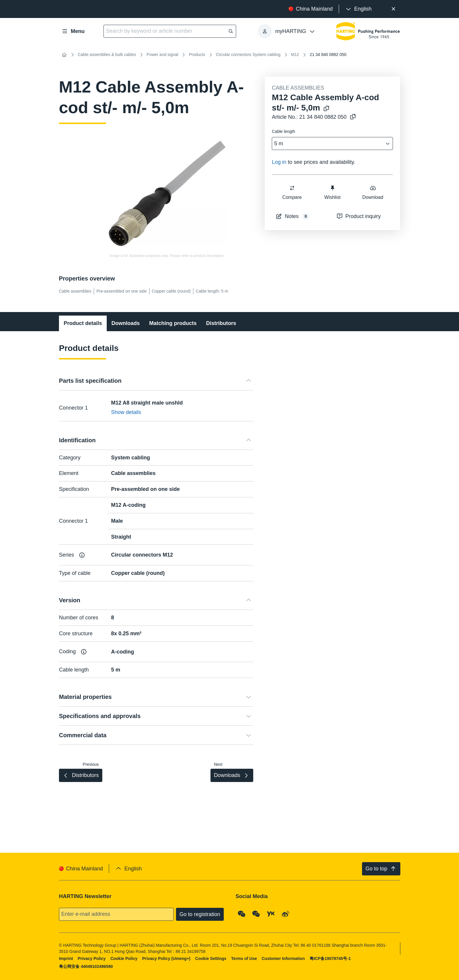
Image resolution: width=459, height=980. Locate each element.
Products (197, 55)
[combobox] (328, 144)
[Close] (394, 9)
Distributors (221, 323)
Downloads (126, 323)
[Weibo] (285, 914)
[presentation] (358, 9)
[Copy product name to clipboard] (325, 109)
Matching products (173, 323)
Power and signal (162, 55)
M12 (295, 55)
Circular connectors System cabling (248, 55)
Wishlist (332, 192)
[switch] (292, 188)
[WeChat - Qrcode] (242, 914)
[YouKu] (271, 914)
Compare (292, 192)
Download (373, 192)
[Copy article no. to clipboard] (352, 117)
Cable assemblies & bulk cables (107, 55)
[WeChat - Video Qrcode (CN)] (256, 914)
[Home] (64, 55)
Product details (83, 323)
